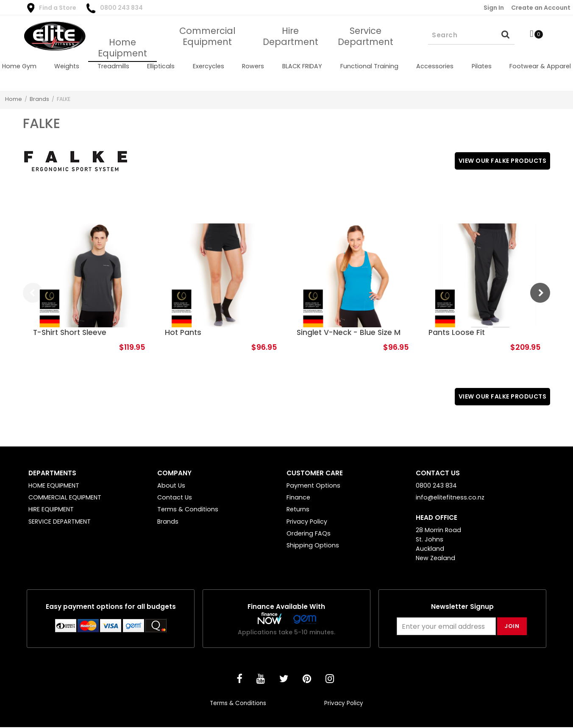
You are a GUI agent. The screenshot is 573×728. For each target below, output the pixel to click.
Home (14, 99)
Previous (33, 293)
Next (540, 293)
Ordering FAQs (309, 534)
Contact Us (175, 498)
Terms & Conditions (188, 510)
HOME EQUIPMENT (54, 486)
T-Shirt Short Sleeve (70, 332)
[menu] (286, 66)
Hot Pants (183, 332)
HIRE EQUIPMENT (51, 510)
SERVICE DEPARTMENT (60, 522)
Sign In (494, 8)
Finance (298, 498)
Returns (298, 510)
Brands (39, 99)
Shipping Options (313, 546)
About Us (171, 486)
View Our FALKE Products (500, 161)
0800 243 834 (115, 8)
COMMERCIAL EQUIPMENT (65, 498)
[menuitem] (19, 66)
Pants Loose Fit (457, 332)
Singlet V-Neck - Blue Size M (349, 332)
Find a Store (52, 8)
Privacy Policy (307, 522)
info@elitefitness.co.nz (450, 498)
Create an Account (541, 8)
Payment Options (313, 486)
